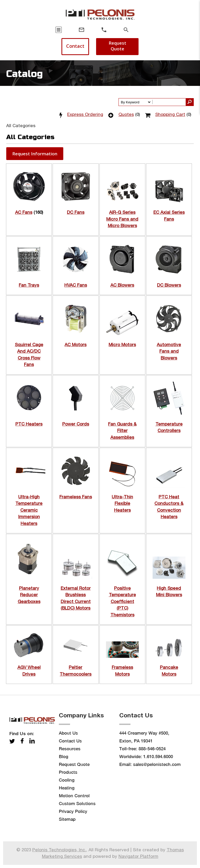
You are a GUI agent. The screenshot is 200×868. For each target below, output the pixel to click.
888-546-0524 (152, 749)
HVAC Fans (76, 285)
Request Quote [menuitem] (74, 764)
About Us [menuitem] (68, 733)
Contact (75, 46)
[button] (35, 154)
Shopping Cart (170, 114)
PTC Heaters (29, 424)
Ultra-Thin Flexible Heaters (122, 503)
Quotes (126, 114)
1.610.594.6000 (158, 757)
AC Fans (24, 212)
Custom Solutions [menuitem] (77, 804)
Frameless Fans (76, 497)
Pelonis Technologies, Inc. (59, 850)
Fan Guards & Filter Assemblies (122, 431)
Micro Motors (122, 345)
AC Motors (76, 345)
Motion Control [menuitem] (74, 796)
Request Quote (117, 46)
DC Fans (76, 212)
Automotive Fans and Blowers (169, 351)
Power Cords (76, 424)
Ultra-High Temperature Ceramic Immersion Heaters (29, 510)
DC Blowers (169, 285)
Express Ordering (85, 114)
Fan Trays (29, 285)
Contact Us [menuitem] (70, 741)
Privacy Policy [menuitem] (73, 811)
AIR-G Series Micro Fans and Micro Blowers (122, 219)
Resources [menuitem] (70, 749)
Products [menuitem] (68, 772)
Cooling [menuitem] (67, 780)
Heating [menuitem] (67, 788)
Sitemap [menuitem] (67, 819)
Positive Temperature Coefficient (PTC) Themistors (122, 601)
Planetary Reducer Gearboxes (29, 595)
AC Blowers (122, 285)
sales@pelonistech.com (157, 764)
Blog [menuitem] (64, 757)
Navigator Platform (138, 856)
